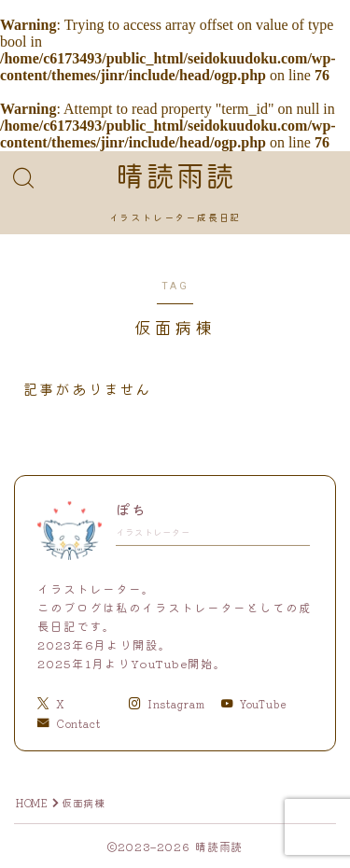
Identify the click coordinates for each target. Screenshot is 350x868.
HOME (32, 803)
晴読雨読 (175, 177)
